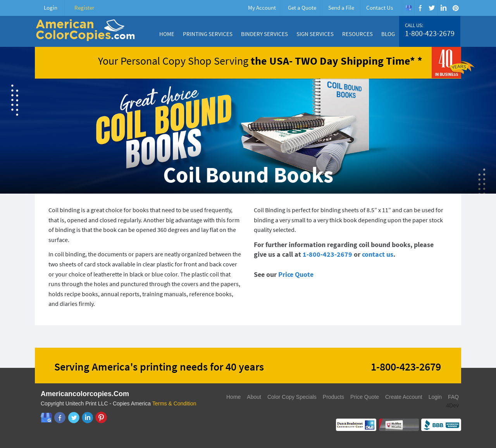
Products (333, 397)
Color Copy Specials (292, 397)
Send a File (341, 8)
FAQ (453, 397)
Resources (357, 34)
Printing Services (208, 34)
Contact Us (380, 8)
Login (51, 8)
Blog (388, 34)
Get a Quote (302, 8)
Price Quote (296, 274)
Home (167, 34)
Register (84, 8)
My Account (262, 8)
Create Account (404, 397)
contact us (378, 254)
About (254, 397)
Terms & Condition (174, 403)
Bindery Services (264, 34)
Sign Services (315, 34)
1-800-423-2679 (430, 33)
